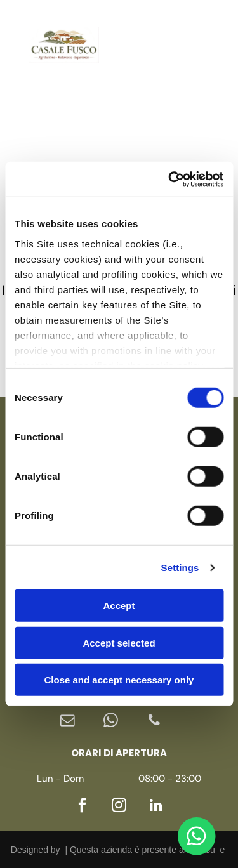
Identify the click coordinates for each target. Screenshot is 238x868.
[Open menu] (209, 45)
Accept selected (119, 643)
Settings (180, 568)
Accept (119, 606)
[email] (68, 722)
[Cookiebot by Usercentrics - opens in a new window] (169, 180)
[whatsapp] (111, 722)
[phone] (154, 722)
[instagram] (136, 45)
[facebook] (136, 20)
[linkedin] (136, 69)
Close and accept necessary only (119, 680)
